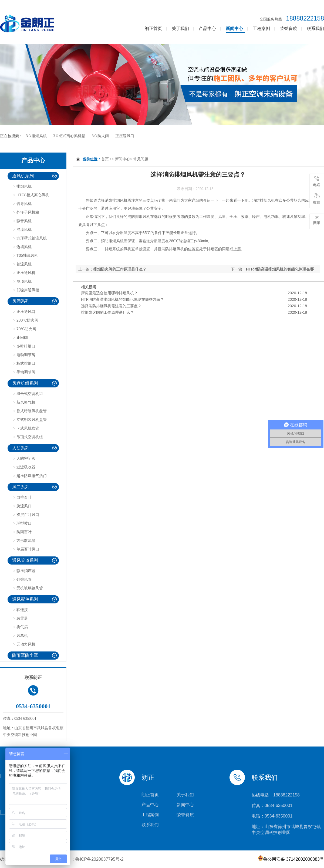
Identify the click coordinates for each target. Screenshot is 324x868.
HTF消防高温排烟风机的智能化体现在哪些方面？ (122, 299)
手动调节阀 (26, 372)
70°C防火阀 (26, 329)
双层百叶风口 (28, 515)
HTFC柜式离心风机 (33, 195)
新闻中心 (234, 29)
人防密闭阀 (26, 458)
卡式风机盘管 (28, 428)
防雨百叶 (24, 532)
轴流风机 (24, 264)
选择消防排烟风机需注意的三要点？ (111, 306)
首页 (105, 159)
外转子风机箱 (28, 212)
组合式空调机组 (30, 394)
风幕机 (22, 636)
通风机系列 (23, 176)
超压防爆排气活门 (32, 476)
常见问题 (141, 159)
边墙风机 (24, 247)
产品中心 (207, 29)
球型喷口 (24, 523)
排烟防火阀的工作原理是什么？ (120, 269)
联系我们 (315, 29)
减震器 (22, 618)
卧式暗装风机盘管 (32, 411)
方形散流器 (26, 541)
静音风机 (24, 221)
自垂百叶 (24, 497)
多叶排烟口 (26, 346)
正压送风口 (125, 136)
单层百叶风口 (28, 549)
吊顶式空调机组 (30, 437)
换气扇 (22, 627)
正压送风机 (26, 273)
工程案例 (261, 29)
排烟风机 (24, 186)
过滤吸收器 (26, 467)
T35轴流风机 (27, 255)
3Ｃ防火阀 (100, 136)
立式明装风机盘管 (32, 420)
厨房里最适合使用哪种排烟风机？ (109, 293)
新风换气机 (26, 402)
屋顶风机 (24, 281)
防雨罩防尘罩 (25, 655)
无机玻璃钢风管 (30, 588)
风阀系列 (21, 301)
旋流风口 (24, 506)
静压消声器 (26, 571)
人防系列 (21, 448)
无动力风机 (26, 644)
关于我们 (180, 29)
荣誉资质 (288, 29)
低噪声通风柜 (28, 290)
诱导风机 (24, 204)
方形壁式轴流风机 (32, 238)
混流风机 (24, 229)
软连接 (22, 610)
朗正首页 (153, 29)
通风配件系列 (25, 599)
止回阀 (22, 337)
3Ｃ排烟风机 (36, 136)
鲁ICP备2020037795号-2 (99, 859)
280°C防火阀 (27, 320)
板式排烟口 (26, 363)
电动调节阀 (26, 355)
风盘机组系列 (25, 383)
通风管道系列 (25, 560)
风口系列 (21, 487)
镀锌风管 (24, 579)
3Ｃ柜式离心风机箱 (69, 136)
